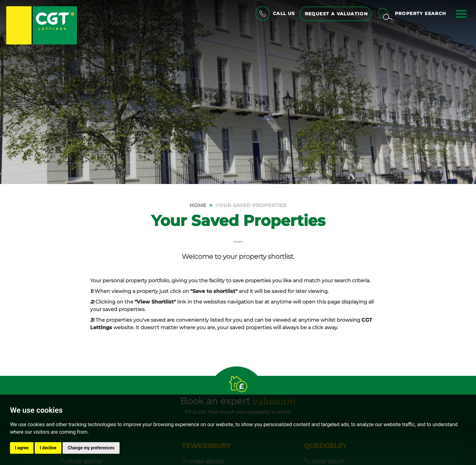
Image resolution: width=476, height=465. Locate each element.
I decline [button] (48, 448)
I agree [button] (22, 448)
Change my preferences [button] (91, 448)
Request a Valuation (336, 14)
